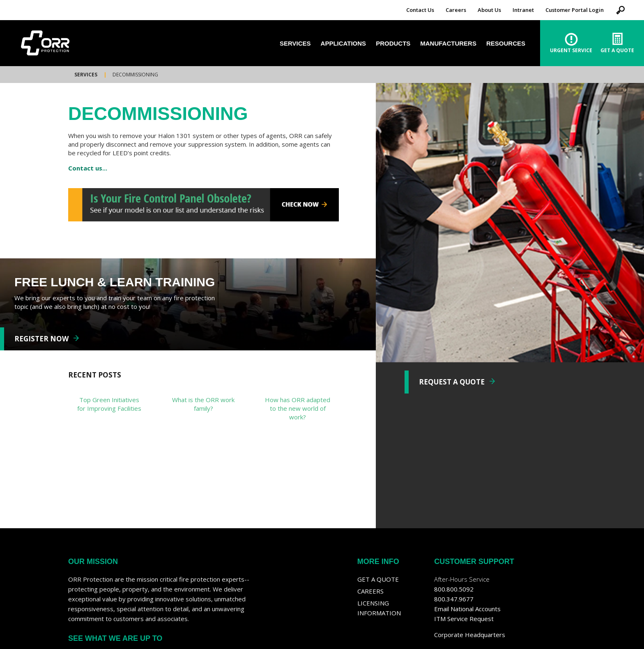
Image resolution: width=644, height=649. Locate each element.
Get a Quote (378, 579)
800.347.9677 (454, 599)
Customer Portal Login (575, 10)
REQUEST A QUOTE (452, 382)
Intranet (523, 10)
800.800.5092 (454, 589)
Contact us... (88, 168)
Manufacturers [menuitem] (448, 43)
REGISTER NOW (41, 339)
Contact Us (420, 10)
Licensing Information (379, 608)
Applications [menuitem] (344, 43)
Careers (456, 10)
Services (86, 75)
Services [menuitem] (295, 43)
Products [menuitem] (393, 43)
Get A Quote (617, 50)
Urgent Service (571, 50)
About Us (489, 10)
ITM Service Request (464, 619)
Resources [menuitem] (506, 43)
